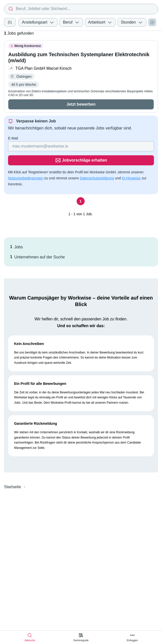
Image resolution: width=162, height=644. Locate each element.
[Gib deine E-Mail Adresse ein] (49, 146)
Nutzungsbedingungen (26, 164)
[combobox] (81, 9)
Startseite (13, 473)
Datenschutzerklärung (97, 164)
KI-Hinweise (131, 164)
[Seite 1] (81, 187)
